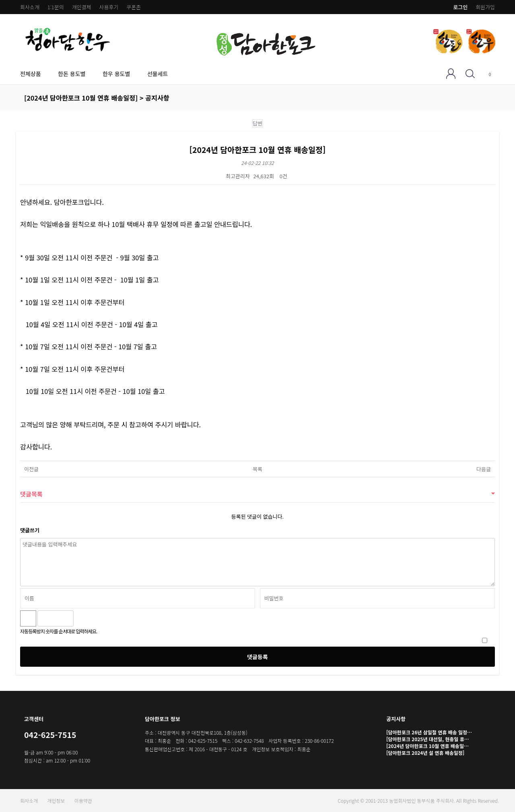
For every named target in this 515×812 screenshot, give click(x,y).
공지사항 (396, 719)
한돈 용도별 (72, 74)
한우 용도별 (116, 74)
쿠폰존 (134, 7)
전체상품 (31, 74)
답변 (257, 123)
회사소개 (30, 7)
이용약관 (83, 801)
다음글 (484, 469)
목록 (257, 469)
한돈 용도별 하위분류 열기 (90, 73)
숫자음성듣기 (83, 618)
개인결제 (82, 7)
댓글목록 (31, 494)
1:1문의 (56, 7)
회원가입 (485, 7)
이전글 (31, 469)
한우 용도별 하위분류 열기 (135, 73)
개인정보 (56, 801)
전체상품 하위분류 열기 (45, 73)
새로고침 (101, 618)
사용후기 (109, 7)
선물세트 (158, 74)
